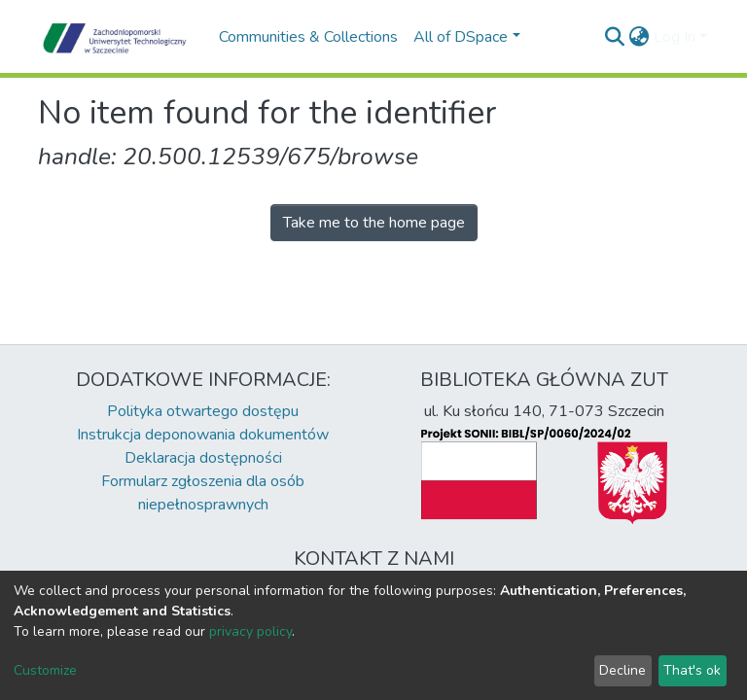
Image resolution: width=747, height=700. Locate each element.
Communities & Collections (308, 37)
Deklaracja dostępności (203, 458)
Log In (675, 37)
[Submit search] (615, 37)
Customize (45, 670)
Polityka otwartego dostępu (203, 411)
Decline (622, 670)
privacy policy (250, 631)
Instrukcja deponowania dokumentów (203, 435)
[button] (640, 37)
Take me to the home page (374, 223)
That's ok (692, 670)
